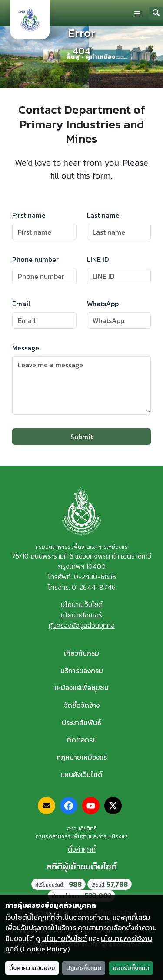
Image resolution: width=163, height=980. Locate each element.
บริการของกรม (82, 670)
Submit (82, 437)
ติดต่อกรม (82, 740)
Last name (103, 215)
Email (21, 304)
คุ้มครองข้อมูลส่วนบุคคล (82, 625)
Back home (81, 79)
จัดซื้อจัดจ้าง (81, 705)
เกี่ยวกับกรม (81, 653)
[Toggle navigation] (137, 13)
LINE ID (98, 259)
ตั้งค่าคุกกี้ (82, 849)
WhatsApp (103, 304)
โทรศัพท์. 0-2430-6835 (82, 577)
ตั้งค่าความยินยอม (32, 968)
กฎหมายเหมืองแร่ (82, 757)
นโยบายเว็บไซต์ (82, 604)
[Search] (156, 13)
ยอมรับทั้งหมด (131, 968)
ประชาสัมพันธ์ (81, 722)
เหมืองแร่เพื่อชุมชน (81, 688)
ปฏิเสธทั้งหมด (84, 968)
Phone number (35, 259)
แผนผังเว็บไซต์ (81, 774)
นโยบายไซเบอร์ (81, 615)
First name (29, 215)
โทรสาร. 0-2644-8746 (81, 587)
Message (26, 348)
